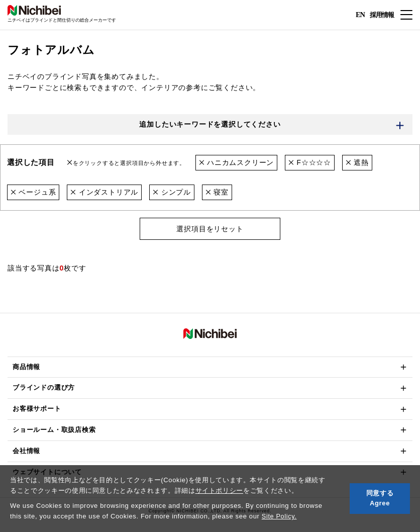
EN (360, 15)
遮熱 (357, 163)
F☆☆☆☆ (310, 163)
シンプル (172, 192)
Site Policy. (280, 516)
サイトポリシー (220, 491)
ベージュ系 (33, 192)
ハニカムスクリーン (237, 163)
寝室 (217, 192)
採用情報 (381, 14)
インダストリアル (105, 192)
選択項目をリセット (210, 229)
